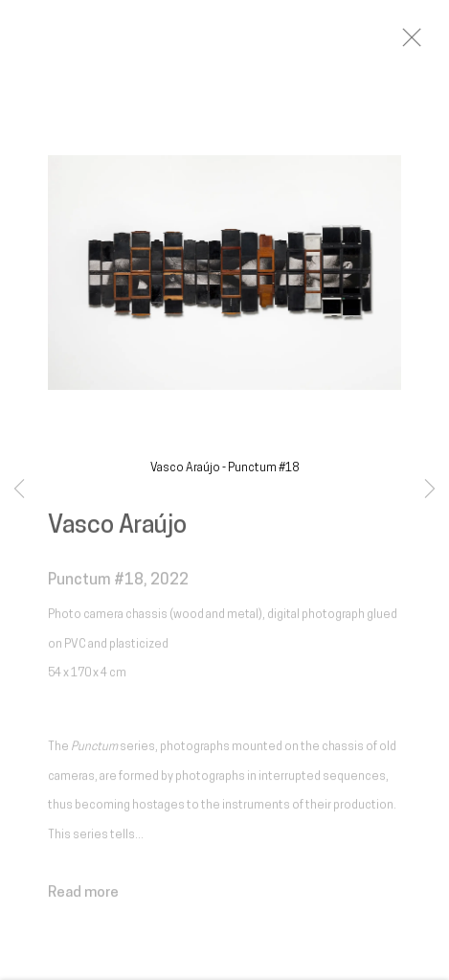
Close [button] (422, 43)
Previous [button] (19, 490)
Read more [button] (83, 899)
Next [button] (430, 490)
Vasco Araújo (117, 532)
